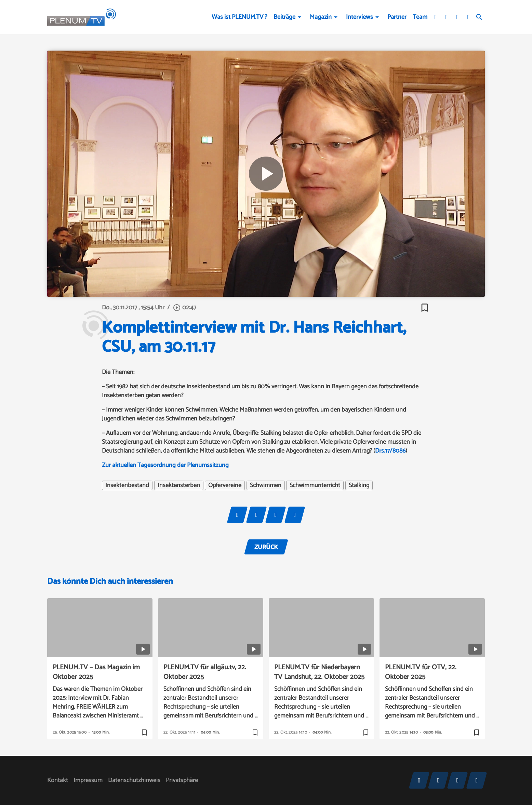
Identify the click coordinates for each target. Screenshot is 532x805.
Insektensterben (179, 485)
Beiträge (284, 17)
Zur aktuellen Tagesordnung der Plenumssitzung (165, 465)
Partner (397, 17)
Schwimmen (266, 485)
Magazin (321, 17)
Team (420, 17)
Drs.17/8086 (390, 451)
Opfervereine (225, 485)
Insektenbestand (127, 485)
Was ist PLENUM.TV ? (240, 17)
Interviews (360, 17)
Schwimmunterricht (315, 485)
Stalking (359, 485)
